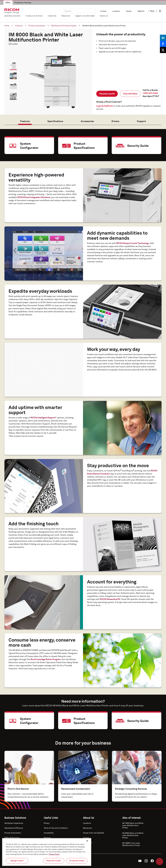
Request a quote (107, 94)
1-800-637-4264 (150, 93)
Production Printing (23, 2)
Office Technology (12, 838)
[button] (12, 65)
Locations (116, 11)
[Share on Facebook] (163, 44)
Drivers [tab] (115, 121)
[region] (47, 852)
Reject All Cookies (54, 861)
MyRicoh (141, 11)
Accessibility (49, 833)
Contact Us (87, 842)
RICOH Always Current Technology (133, 243)
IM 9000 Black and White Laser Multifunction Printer (133, 835)
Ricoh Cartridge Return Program (46, 659)
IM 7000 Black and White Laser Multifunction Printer (133, 825)
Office (8, 2)
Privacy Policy (54, 854)
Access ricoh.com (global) (94, 833)
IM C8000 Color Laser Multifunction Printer (131, 844)
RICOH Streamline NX (110, 599)
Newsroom (87, 828)
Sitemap (47, 838)
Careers (129, 11)
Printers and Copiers (39, 26)
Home (9, 26)
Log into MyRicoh (104, 106)
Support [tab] (141, 121)
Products (21, 26)
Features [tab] (25, 121)
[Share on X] (163, 50)
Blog (151, 11)
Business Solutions (12, 18)
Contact (103, 11)
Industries (52, 18)
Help (159, 861)
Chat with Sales (130, 94)
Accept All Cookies (77, 861)
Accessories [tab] (87, 121)
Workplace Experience (14, 823)
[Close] (87, 841)
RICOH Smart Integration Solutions (34, 197)
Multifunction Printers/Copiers (65, 26)
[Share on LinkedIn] (163, 38)
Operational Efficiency (14, 828)
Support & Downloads (85, 18)
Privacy (47, 823)
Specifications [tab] (55, 121)
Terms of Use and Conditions (56, 828)
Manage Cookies (17, 861)
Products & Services (34, 18)
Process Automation (13, 833)
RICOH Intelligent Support (43, 418)
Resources (66, 18)
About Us (104, 18)
